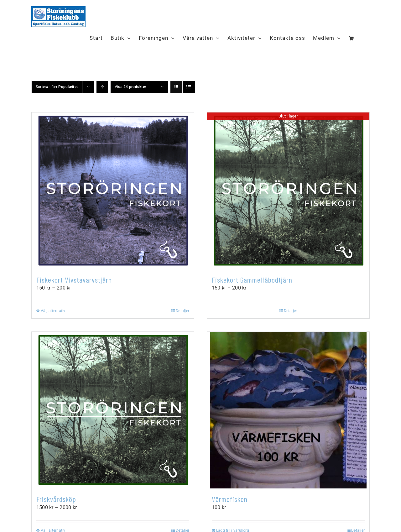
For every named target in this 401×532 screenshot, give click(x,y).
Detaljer (182, 311)
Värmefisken (230, 499)
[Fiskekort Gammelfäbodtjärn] (288, 191)
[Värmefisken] (288, 410)
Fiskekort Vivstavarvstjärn (74, 280)
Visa (130, 87)
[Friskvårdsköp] (113, 410)
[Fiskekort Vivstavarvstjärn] (113, 191)
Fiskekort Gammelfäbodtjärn (252, 280)
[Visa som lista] (189, 87)
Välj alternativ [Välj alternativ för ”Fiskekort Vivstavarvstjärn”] (53, 311)
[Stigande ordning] (102, 87)
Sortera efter (57, 87)
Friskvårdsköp (56, 499)
